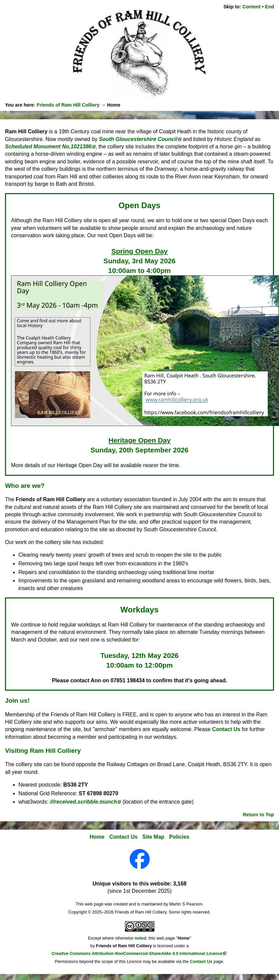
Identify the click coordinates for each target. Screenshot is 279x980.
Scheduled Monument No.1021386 (48, 147)
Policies (179, 837)
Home (97, 837)
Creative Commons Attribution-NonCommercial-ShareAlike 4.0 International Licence (137, 953)
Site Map (153, 837)
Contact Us (226, 729)
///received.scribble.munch (83, 802)
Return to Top (258, 815)
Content (251, 7)
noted (141, 938)
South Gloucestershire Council (138, 139)
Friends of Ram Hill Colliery (68, 105)
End (269, 7)
